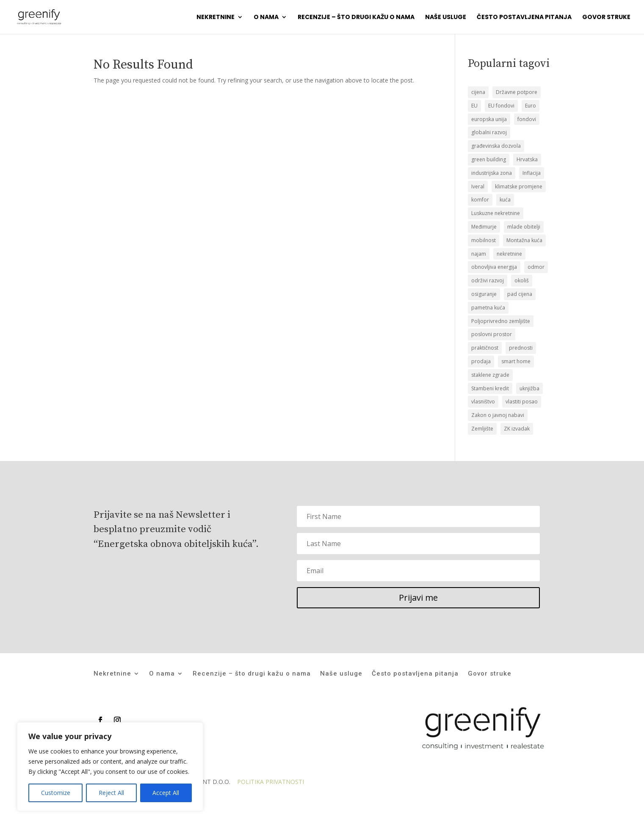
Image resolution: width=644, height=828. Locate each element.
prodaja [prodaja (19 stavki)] (481, 361)
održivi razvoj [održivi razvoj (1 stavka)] (488, 280)
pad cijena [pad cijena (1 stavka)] (520, 294)
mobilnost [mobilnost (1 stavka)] (484, 240)
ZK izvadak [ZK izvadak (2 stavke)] (517, 429)
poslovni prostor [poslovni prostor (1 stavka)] (492, 334)
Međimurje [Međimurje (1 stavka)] (484, 227)
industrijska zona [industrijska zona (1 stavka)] (492, 173)
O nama (266, 18)
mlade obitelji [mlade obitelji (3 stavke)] (524, 227)
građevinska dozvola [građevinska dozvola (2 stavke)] (496, 146)
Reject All (111, 793)
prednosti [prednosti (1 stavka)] (521, 348)
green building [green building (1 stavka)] (489, 159)
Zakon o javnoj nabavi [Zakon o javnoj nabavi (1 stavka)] (498, 415)
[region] (110, 767)
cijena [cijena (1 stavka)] (478, 92)
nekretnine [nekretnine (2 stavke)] (509, 254)
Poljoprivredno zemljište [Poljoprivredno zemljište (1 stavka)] (501, 321)
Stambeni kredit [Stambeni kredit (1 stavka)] (490, 388)
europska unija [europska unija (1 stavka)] (489, 119)
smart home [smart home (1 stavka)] (516, 361)
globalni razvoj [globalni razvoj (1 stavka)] (489, 132)
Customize (56, 793)
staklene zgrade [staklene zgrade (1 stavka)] (490, 375)
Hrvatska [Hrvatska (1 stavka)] (527, 159)
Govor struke (606, 18)
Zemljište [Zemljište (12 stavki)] (482, 429)
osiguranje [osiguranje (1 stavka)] (484, 294)
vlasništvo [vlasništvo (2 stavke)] (483, 402)
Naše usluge (446, 18)
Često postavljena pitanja (524, 18)
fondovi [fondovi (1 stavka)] (527, 119)
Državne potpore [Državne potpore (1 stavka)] (517, 92)
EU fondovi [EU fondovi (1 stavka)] (501, 106)
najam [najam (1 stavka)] (479, 254)
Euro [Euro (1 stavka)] (531, 106)
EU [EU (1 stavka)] (474, 106)
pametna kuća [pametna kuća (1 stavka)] (488, 308)
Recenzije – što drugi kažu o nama (356, 18)
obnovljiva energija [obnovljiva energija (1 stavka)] (494, 267)
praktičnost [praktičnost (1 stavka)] (485, 348)
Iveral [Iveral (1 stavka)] (478, 186)
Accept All (166, 793)
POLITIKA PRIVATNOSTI (271, 782)
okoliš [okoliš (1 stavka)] (522, 280)
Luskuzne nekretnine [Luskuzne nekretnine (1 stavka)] (496, 213)
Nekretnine (216, 18)
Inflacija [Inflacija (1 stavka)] (532, 173)
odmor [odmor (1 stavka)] (536, 267)
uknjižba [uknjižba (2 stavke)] (529, 388)
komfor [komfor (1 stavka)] (480, 200)
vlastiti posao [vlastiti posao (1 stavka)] (522, 402)
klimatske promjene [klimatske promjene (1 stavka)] (519, 186)
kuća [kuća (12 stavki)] (505, 200)
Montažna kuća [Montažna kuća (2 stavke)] (524, 240)
